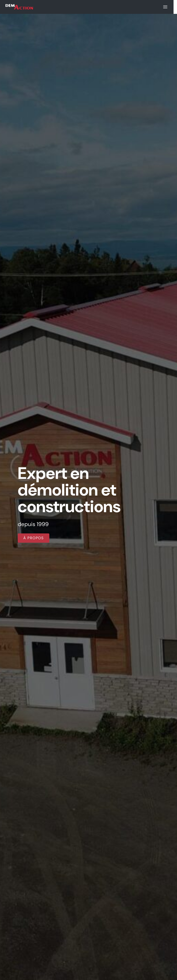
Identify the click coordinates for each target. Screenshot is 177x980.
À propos (34, 538)
